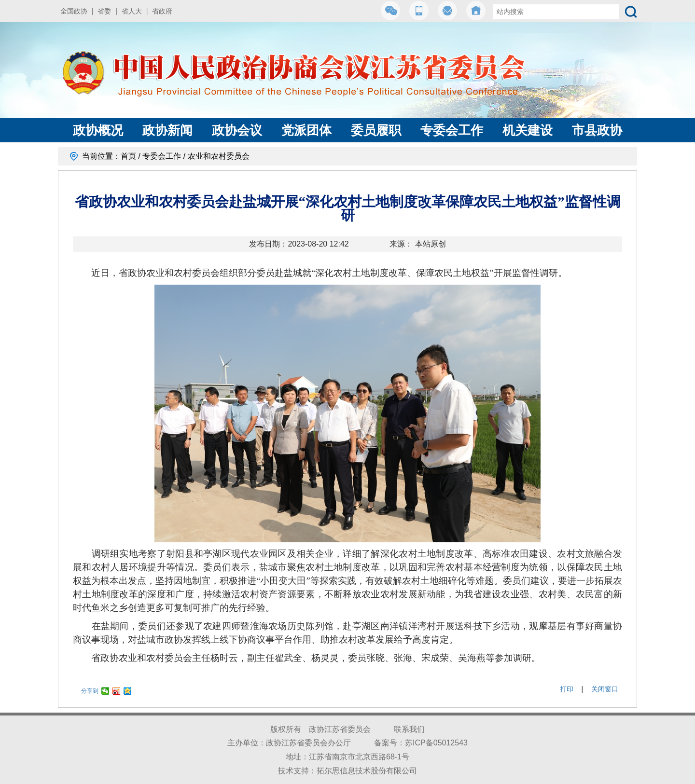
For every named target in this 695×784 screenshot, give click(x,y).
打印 (567, 689)
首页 (128, 156)
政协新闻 (167, 130)
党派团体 (306, 130)
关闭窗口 (605, 689)
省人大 (132, 11)
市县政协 (597, 130)
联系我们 (409, 729)
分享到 (90, 691)
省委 (104, 11)
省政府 (162, 11)
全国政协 (74, 11)
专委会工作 (452, 130)
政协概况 (98, 130)
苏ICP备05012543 (436, 743)
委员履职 (376, 130)
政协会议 (237, 130)
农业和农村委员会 (219, 156)
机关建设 (528, 130)
